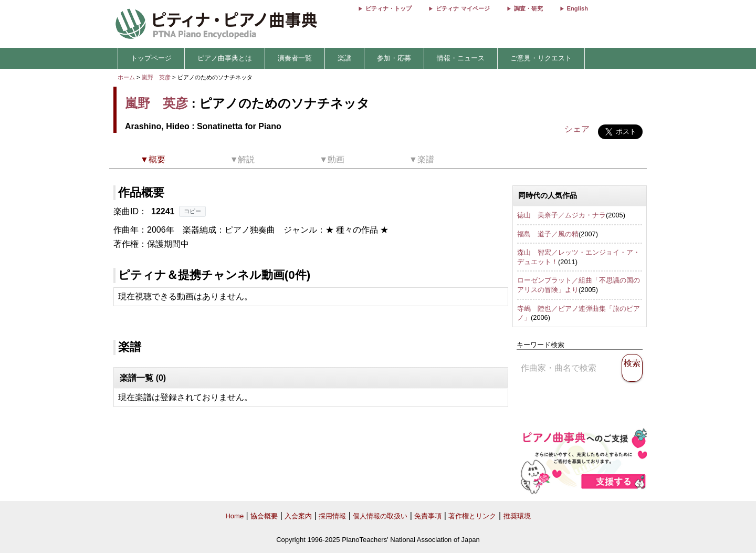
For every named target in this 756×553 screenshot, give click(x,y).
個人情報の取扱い (380, 516)
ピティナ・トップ (388, 8)
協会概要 (264, 516)
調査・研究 (528, 8)
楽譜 (344, 58)
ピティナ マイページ (463, 8)
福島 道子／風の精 (548, 234)
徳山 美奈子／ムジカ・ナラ (561, 215)
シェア (577, 129)
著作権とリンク (472, 516)
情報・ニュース (461, 58)
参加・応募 (394, 58)
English (577, 8)
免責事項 (428, 516)
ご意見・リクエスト (541, 58)
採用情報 (332, 516)
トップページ (151, 58)
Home (234, 516)
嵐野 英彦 (156, 77)
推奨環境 (517, 516)
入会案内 (298, 516)
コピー (192, 211)
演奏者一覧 (295, 58)
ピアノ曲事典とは (225, 58)
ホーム (126, 77)
